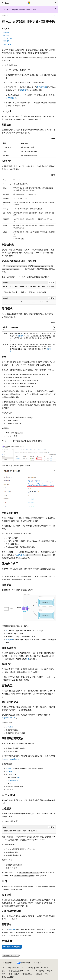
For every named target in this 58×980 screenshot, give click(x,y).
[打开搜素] (56, 3)
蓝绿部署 (12, 929)
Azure (4, 15)
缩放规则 (21, 336)
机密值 (8, 768)
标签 (27, 659)
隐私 (3, 971)
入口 (8, 630)
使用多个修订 (8, 38)
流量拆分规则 (21, 555)
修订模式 (6, 35)
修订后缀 (9, 727)
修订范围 (23, 90)
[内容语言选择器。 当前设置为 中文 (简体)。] (8, 963)
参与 (10, 974)
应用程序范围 (42, 87)
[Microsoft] (29, 3)
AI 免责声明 (40, 971)
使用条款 (39, 974)
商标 (46, 974)
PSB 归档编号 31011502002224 (36, 968)
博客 (3, 974)
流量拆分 (9, 640)
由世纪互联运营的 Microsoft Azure (20, 971)
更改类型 (6, 41)
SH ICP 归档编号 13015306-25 (12, 968)
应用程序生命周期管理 (12, 947)
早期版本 (49, 971)
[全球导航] (2, 3)
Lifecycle (6, 32)
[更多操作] (54, 15)
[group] (29, 287)
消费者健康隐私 (27, 974)
